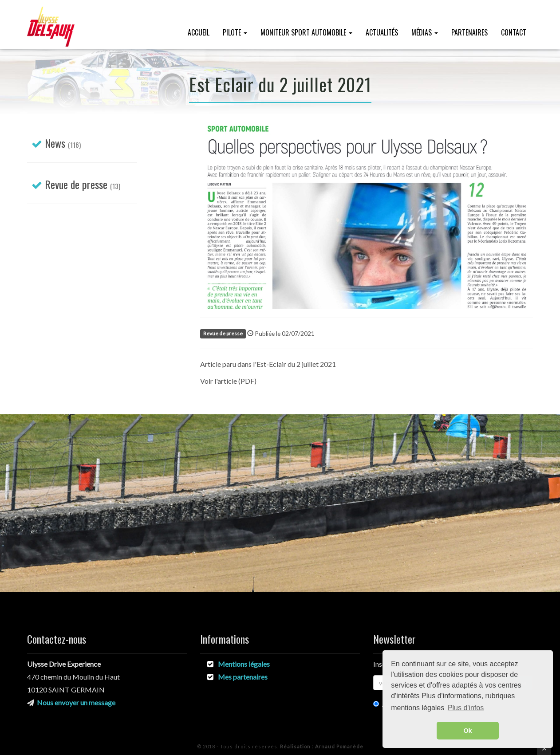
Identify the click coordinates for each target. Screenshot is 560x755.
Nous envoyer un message (76, 702)
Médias (425, 32)
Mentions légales (244, 664)
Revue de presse (76, 184)
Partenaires (469, 32)
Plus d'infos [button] (466, 708)
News (55, 143)
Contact (514, 32)
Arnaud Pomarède (322, 746)
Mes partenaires (243, 677)
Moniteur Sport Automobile (306, 32)
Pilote (235, 32)
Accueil (199, 32)
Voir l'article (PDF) (228, 381)
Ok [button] (467, 731)
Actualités (382, 32)
